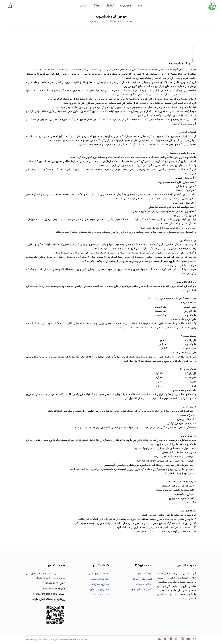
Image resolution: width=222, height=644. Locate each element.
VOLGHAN (43, 640)
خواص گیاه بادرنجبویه (182, 64)
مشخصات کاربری (99, 579)
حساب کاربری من (99, 574)
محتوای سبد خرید (99, 590)
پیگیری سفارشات (100, 584)
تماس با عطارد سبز (142, 590)
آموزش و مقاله (144, 584)
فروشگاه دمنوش (143, 574)
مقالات (120, 22)
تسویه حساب (101, 595)
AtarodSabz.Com (78, 640)
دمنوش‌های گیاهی (142, 579)
